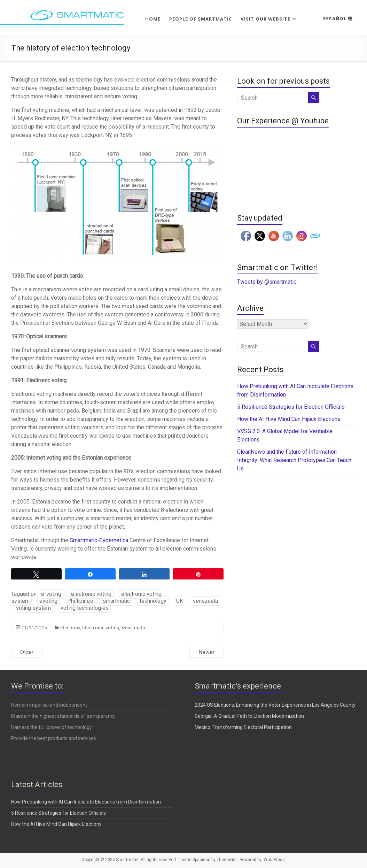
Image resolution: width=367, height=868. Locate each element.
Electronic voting (101, 627)
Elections (70, 627)
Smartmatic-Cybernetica (99, 540)
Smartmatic (134, 627)
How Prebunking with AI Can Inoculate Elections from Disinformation (86, 802)
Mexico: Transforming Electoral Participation (243, 727)
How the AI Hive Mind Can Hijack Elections (289, 419)
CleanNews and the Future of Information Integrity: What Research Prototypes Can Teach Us (294, 460)
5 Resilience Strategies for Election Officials (291, 407)
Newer (206, 652)
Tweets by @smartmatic (267, 282)
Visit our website (266, 19)
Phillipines (80, 601)
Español (338, 18)
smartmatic (116, 601)
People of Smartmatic (201, 19)
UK (180, 601)
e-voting (51, 594)
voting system (33, 608)
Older (27, 652)
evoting (48, 601)
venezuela (205, 601)
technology (153, 601)
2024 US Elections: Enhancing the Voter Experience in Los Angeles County (275, 705)
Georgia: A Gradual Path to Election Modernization (249, 716)
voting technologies (85, 608)
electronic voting (91, 594)
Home (153, 19)
